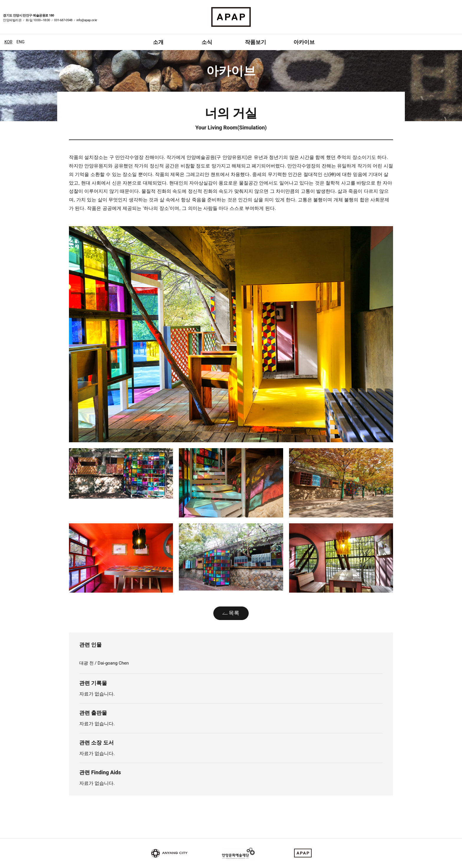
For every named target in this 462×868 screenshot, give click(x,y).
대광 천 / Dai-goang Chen (105, 663)
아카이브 (304, 42)
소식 (207, 42)
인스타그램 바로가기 (456, 21)
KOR (8, 42)
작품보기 (255, 42)
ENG (20, 42)
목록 (234, 613)
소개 (158, 42)
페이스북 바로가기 (449, 21)
